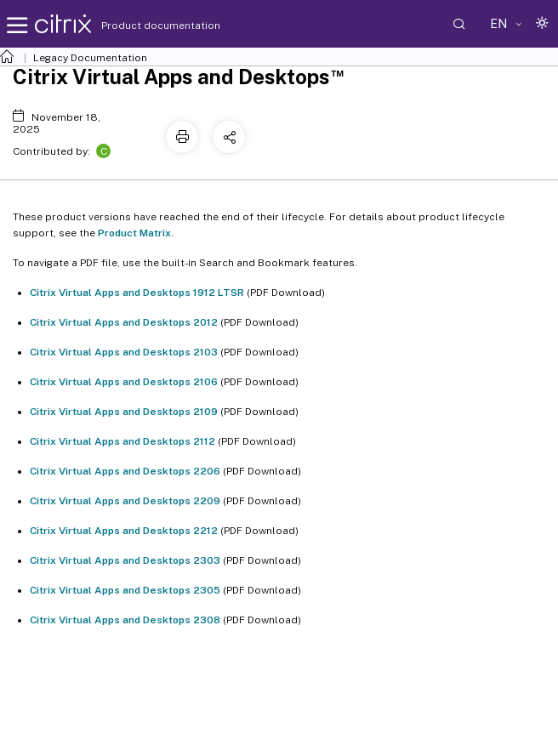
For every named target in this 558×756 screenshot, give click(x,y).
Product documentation (139, 26)
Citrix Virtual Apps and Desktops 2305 (125, 590)
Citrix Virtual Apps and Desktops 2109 (124, 412)
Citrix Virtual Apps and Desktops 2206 (125, 471)
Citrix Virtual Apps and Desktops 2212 (124, 531)
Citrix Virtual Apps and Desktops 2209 (125, 501)
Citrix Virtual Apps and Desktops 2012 (124, 322)
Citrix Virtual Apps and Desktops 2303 (125, 560)
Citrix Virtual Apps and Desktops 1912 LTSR (137, 293)
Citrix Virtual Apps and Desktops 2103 (124, 352)
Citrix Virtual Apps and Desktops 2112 (122, 441)
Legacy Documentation (90, 58)
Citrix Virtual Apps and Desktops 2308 (125, 620)
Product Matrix (134, 233)
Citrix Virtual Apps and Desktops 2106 (124, 382)
